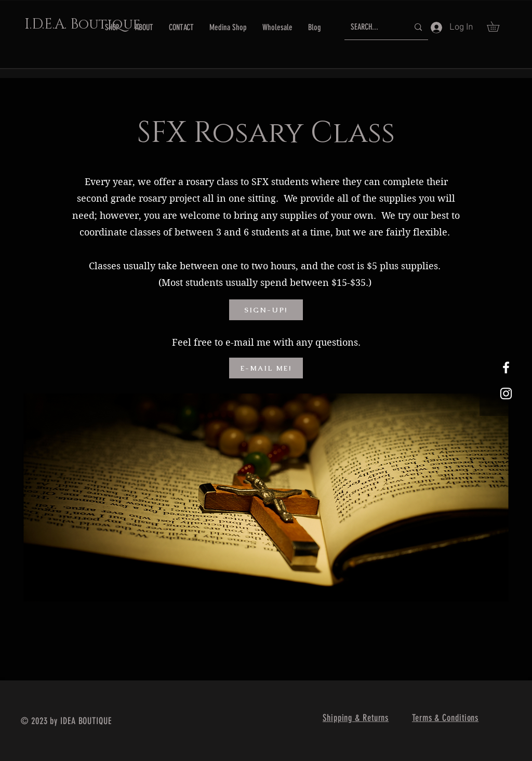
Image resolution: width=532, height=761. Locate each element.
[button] (498, 27)
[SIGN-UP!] (266, 310)
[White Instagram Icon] (506, 393)
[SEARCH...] (372, 27)
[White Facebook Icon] (506, 368)
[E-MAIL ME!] (266, 368)
